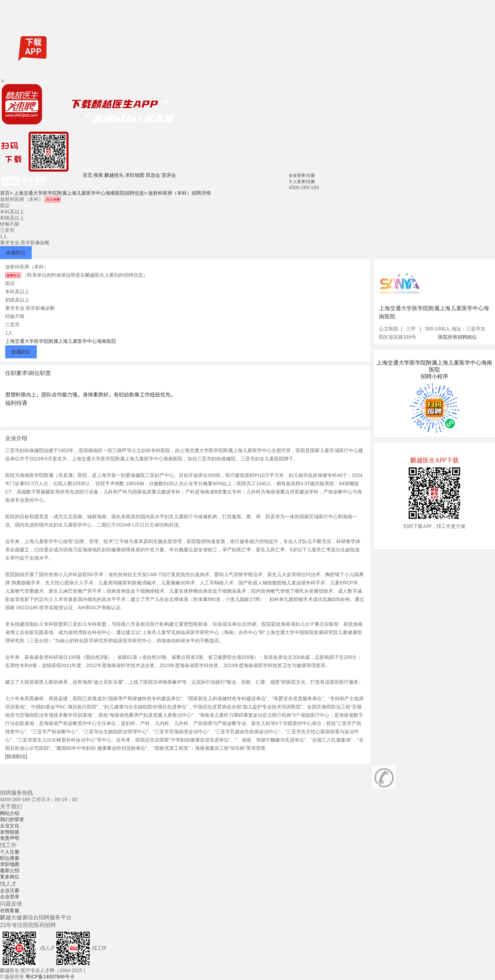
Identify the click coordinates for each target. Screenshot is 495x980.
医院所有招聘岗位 (457, 337)
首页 (87, 175)
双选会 (153, 175)
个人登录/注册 (302, 182)
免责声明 (10, 838)
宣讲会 (169, 175)
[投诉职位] (16, 756)
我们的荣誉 (12, 819)
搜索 (98, 175)
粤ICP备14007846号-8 (50, 977)
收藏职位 (16, 253)
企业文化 (10, 826)
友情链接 (10, 832)
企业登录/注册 (302, 175)
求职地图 (135, 175)
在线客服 (10, 910)
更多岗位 (10, 877)
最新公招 (10, 870)
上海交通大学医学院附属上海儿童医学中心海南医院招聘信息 (80, 193)
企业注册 (10, 890)
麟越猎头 (114, 175)
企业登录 (10, 897)
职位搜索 (10, 858)
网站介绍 (10, 813)
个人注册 (10, 852)
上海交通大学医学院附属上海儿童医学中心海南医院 (61, 341)
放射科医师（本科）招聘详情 (179, 193)
